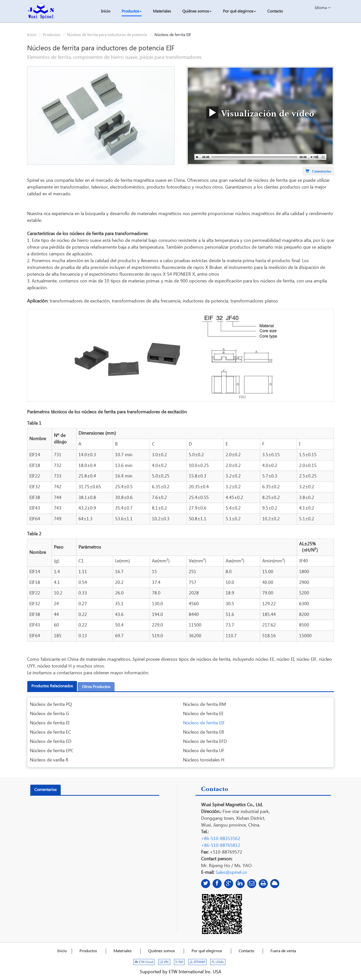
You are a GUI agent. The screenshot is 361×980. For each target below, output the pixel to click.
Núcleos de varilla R (49, 760)
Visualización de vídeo (260, 112)
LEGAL (218, 962)
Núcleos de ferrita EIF (204, 723)
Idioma (323, 8)
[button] (132, 12)
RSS (179, 962)
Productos (52, 35)
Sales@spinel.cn (231, 872)
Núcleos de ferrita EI (50, 723)
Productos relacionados (52, 686)
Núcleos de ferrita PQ (51, 704)
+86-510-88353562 (221, 839)
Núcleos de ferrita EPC (52, 751)
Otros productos (96, 687)
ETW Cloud (144, 962)
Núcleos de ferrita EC (50, 732)
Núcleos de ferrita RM (204, 704)
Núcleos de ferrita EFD (205, 742)
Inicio (32, 35)
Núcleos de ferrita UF (204, 751)
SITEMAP (197, 962)
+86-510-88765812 (221, 845)
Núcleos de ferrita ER (204, 732)
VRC (164, 962)
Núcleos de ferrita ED (51, 742)
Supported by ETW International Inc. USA (181, 972)
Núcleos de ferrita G (49, 714)
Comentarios (46, 790)
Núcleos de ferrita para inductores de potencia (107, 35)
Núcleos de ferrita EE (203, 714)
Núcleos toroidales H (204, 760)
